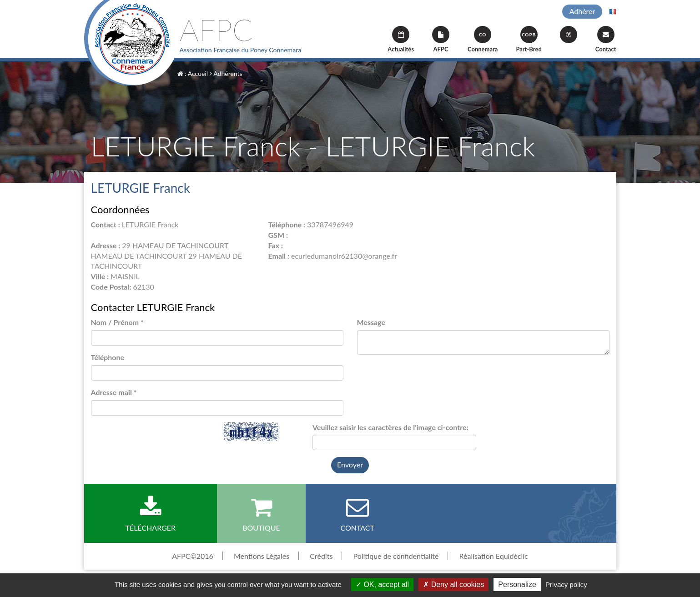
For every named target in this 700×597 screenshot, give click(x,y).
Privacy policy (566, 584)
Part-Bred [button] (529, 39)
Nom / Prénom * (117, 322)
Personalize (517, 584)
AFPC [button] (441, 39)
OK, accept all (382, 584)
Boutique (261, 514)
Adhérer (582, 11)
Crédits (321, 556)
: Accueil (193, 73)
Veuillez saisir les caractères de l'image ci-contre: (390, 427)
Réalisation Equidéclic (494, 556)
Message (371, 322)
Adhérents (226, 73)
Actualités (401, 39)
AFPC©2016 (193, 556)
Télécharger (151, 514)
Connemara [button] (483, 39)
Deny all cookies (453, 584)
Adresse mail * (114, 392)
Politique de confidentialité (396, 556)
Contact (606, 39)
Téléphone (108, 357)
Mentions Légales (262, 556)
